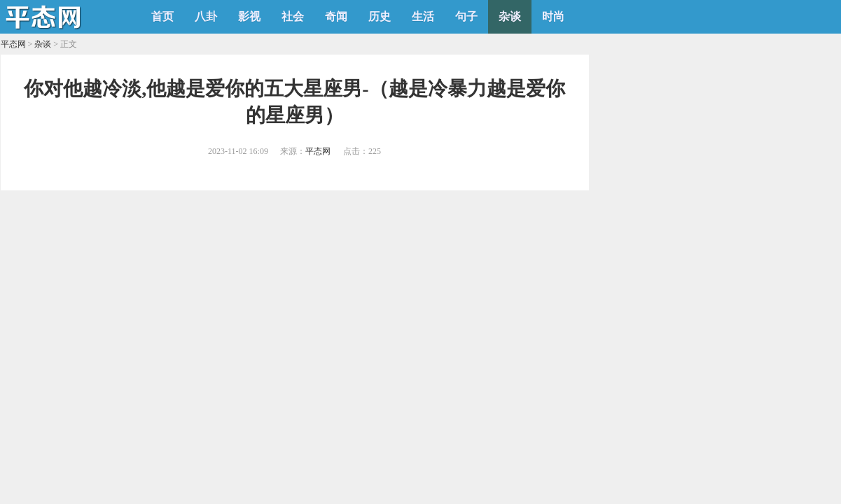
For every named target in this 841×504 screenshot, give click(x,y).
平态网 (13, 44)
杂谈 (510, 16)
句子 (466, 16)
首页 (162, 16)
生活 (423, 16)
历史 (380, 16)
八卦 (206, 16)
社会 (293, 16)
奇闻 (336, 16)
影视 (249, 16)
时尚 (553, 16)
